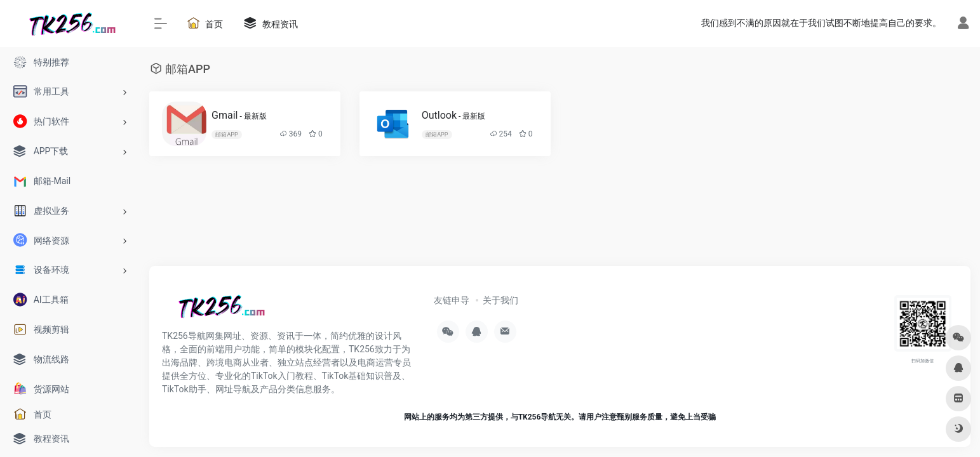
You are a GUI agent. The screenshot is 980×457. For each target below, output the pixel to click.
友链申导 (452, 300)
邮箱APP (226, 135)
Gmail (239, 115)
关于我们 (500, 300)
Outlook (454, 115)
